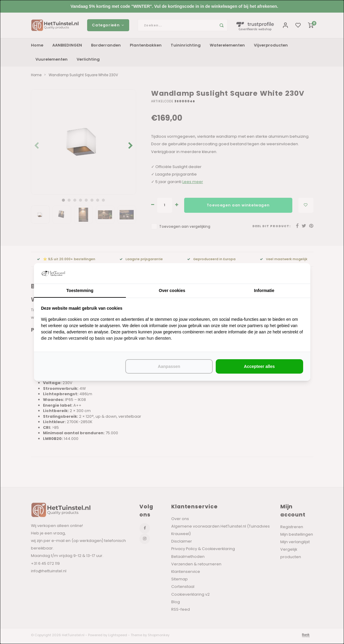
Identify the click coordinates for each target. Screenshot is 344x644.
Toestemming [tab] (80, 290)
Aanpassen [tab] (169, 366)
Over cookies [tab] (172, 290)
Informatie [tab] (264, 290)
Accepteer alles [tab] (259, 366)
